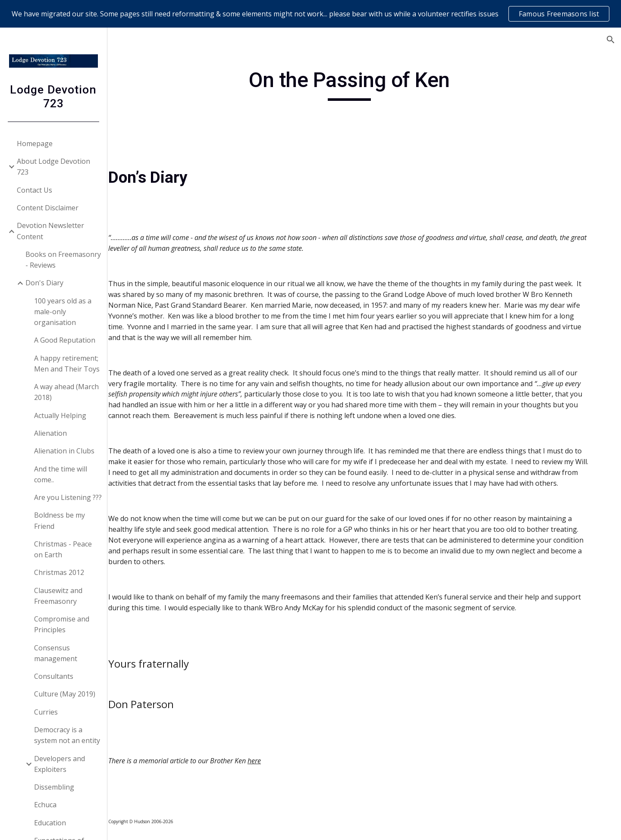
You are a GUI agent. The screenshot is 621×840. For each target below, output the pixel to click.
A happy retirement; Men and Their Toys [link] (67, 364)
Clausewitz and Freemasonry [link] (59, 596)
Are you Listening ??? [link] (68, 497)
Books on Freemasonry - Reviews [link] (64, 260)
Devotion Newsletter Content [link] (51, 231)
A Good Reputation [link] (65, 340)
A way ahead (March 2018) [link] (67, 392)
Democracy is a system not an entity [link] (67, 735)
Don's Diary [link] (45, 283)
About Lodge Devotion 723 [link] (54, 167)
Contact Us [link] (35, 190)
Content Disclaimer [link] (48, 208)
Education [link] (50, 823)
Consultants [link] (54, 676)
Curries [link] (46, 712)
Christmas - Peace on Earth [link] (63, 549)
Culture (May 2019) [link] (65, 694)
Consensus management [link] (56, 653)
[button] (611, 40)
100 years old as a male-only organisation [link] (63, 312)
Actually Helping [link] (61, 415)
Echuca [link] (46, 805)
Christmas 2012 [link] (60, 572)
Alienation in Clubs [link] (65, 451)
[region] (310, 14)
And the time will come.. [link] (61, 474)
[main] (364, 84)
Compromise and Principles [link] (62, 624)
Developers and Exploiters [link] (60, 764)
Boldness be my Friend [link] (60, 520)
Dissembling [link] (55, 787)
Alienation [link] (51, 433)
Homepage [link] (35, 144)
